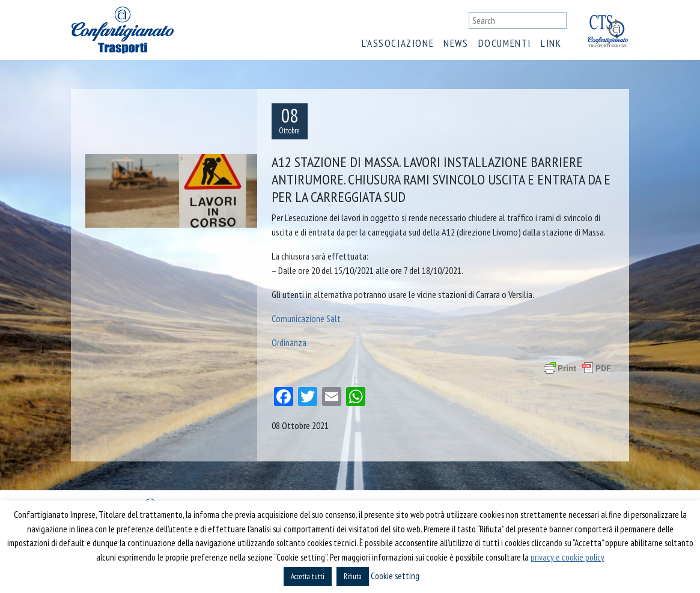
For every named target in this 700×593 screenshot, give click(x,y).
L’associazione (398, 43)
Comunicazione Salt (306, 318)
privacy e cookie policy (568, 557)
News (456, 43)
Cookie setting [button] (395, 576)
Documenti (505, 43)
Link (551, 43)
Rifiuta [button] (353, 576)
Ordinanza (289, 342)
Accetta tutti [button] (308, 576)
